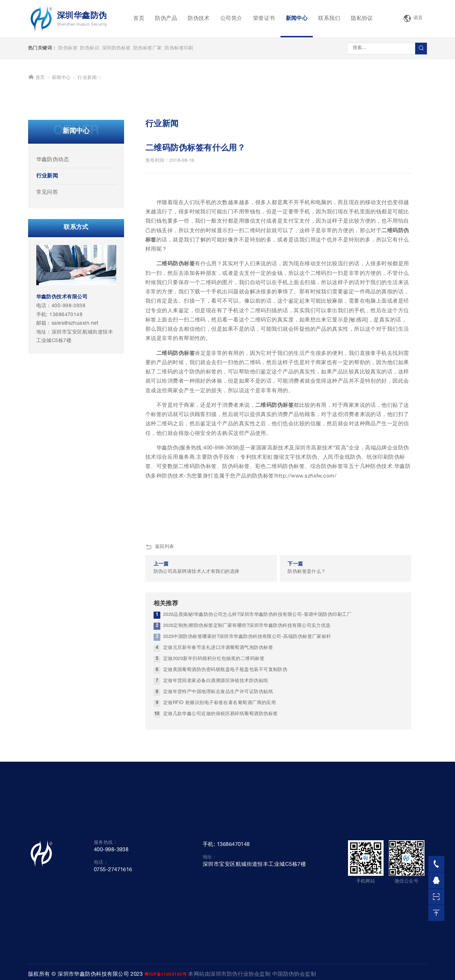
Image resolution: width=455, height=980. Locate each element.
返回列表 (160, 658)
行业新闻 (87, 189)
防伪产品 (166, 19)
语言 (413, 18)
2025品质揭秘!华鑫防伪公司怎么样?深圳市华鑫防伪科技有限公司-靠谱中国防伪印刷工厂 (257, 726)
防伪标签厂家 (148, 49)
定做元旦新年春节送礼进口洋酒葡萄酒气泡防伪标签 (218, 759)
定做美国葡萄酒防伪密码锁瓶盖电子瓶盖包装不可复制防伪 (225, 781)
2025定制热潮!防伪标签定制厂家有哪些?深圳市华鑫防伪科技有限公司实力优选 (247, 737)
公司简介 (231, 19)
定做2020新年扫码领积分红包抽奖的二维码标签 (214, 770)
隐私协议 (362, 19)
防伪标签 (68, 49)
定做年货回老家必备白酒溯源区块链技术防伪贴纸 (216, 792)
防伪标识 (90, 49)
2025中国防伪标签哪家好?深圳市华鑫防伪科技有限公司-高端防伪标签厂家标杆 (247, 748)
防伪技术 (199, 19)
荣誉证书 (264, 19)
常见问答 (47, 303)
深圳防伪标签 (116, 49)
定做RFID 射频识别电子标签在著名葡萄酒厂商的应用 (220, 814)
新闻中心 (297, 19)
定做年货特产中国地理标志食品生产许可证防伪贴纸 (218, 803)
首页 (139, 19)
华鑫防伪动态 (53, 270)
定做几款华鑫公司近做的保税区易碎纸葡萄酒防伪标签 (221, 825)
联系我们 (329, 19)
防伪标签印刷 (179, 49)
